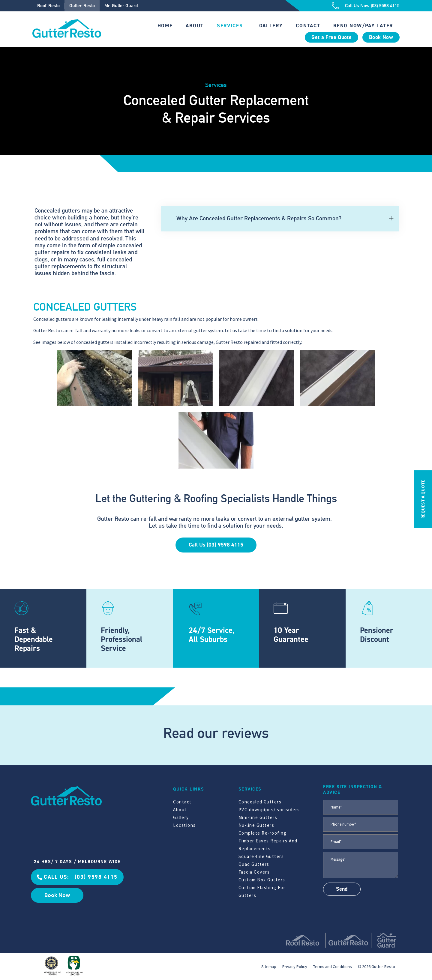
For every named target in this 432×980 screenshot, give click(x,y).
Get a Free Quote (331, 37)
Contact (308, 26)
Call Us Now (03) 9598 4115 (372, 6)
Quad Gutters (254, 864)
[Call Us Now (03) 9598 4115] (335, 6)
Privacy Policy (295, 967)
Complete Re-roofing (263, 833)
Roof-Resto (48, 6)
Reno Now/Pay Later (363, 26)
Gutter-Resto (82, 6)
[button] (280, 219)
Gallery (271, 26)
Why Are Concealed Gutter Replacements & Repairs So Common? (259, 218)
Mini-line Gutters (258, 817)
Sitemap (269, 967)
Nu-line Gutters (256, 825)
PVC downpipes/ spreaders (269, 810)
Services (230, 26)
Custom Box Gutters (262, 880)
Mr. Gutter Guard (121, 6)
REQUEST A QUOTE (423, 499)
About (195, 26)
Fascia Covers (254, 872)
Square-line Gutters (261, 856)
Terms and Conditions (333, 967)
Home (165, 26)
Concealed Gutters (260, 802)
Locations (184, 825)
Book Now (381, 37)
